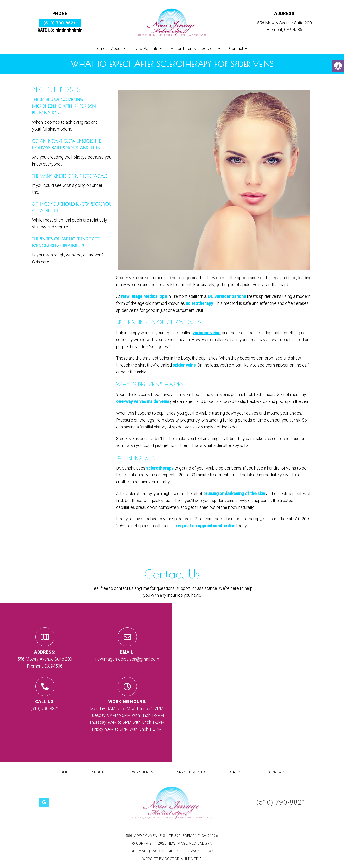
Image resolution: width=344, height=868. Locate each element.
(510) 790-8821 (60, 23)
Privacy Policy (199, 851)
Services (209, 48)
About (116, 48)
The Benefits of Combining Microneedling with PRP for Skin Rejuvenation (64, 106)
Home (100, 48)
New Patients (146, 48)
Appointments (183, 48)
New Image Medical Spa (144, 296)
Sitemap (139, 851)
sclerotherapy (199, 303)
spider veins (184, 365)
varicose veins (206, 333)
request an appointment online (206, 526)
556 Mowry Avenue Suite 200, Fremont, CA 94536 (172, 836)
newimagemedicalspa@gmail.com (127, 659)
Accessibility (166, 851)
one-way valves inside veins (143, 401)
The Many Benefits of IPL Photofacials (70, 176)
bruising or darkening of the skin (234, 493)
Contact (236, 48)
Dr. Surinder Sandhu (227, 296)
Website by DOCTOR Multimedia (172, 859)
